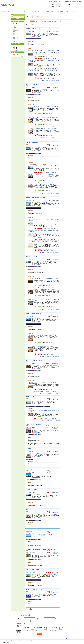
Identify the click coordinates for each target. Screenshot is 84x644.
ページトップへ (70, 638)
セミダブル (32, 631)
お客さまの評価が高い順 (51, 21)
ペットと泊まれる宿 (17, 50)
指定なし (34, 16)
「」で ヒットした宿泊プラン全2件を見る (50, 357)
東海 (14, 35)
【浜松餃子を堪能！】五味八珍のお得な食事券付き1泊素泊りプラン (42, 346)
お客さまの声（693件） (30, 364)
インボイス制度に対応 (18, 56)
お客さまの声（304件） (30, 472)
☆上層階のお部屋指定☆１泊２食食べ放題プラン (38, 165)
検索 (40, 634)
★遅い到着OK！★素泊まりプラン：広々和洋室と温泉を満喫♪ (40, 175)
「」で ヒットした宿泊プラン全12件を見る (50, 81)
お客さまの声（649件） (30, 427)
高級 (14, 47)
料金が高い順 (43, 21)
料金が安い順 (38, 21)
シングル (27, 631)
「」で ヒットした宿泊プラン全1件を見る (50, 393)
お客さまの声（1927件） (31, 552)
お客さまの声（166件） (30, 87)
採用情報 (26, 641)
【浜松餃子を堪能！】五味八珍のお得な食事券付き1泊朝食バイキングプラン (43, 336)
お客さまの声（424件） (30, 400)
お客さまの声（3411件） (31, 573)
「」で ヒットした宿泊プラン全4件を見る (50, 253)
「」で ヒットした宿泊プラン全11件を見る (50, 139)
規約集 (30, 641)
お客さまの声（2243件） (31, 146)
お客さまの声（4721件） (31, 533)
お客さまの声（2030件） (31, 260)
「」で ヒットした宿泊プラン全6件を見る (50, 194)
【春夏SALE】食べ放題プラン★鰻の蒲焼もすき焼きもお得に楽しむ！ (42, 184)
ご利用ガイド (55, 2)
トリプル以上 (47, 631)
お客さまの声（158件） (30, 513)
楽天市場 (74, 2)
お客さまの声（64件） (30, 452)
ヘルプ (51, 2)
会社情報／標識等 (4, 641)
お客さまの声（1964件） (31, 317)
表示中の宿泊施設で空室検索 (66, 18)
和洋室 (56, 631)
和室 (52, 631)
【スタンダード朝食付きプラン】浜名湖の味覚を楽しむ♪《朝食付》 (42, 289)
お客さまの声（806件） (30, 593)
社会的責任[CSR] (20, 641)
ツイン (42, 631)
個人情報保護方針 (12, 641)
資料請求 (34, 641)
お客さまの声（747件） (30, 201)
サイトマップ (61, 2)
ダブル (37, 631)
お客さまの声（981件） (30, 32)
